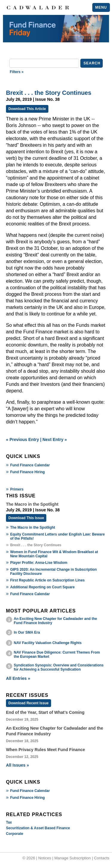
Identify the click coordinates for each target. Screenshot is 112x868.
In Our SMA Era (27, 632)
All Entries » (18, 678)
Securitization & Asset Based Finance (38, 828)
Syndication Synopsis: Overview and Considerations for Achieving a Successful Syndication (59, 667)
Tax (9, 822)
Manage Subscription (73, 858)
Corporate (14, 834)
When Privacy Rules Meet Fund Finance (46, 750)
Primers (17, 489)
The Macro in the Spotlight (33, 527)
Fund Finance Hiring (27, 472)
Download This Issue (26, 518)
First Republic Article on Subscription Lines (47, 580)
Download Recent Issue (29, 703)
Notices (45, 858)
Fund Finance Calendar (30, 465)
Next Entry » (55, 440)
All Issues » (17, 765)
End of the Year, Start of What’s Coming (45, 712)
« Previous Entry (23, 440)
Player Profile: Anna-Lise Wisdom (39, 563)
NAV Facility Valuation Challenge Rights (48, 643)
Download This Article (27, 109)
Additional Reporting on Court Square (42, 587)
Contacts (102, 858)
